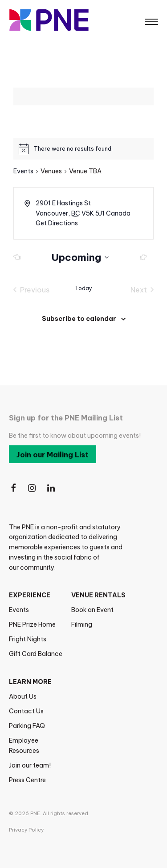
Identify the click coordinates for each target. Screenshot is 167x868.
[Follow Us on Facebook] (13, 488)
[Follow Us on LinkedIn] (52, 488)
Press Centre (27, 780)
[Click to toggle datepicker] (80, 258)
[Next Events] (141, 257)
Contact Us (26, 711)
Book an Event (92, 610)
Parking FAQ (27, 726)
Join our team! (30, 765)
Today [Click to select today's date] (83, 288)
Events (23, 171)
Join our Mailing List (53, 455)
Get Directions (57, 223)
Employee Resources (24, 746)
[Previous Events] (20, 257)
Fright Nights (28, 639)
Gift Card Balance (36, 654)
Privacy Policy (26, 830)
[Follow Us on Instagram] (33, 488)
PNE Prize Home (32, 624)
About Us (23, 696)
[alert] (73, 149)
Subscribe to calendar (79, 319)
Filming (82, 624)
